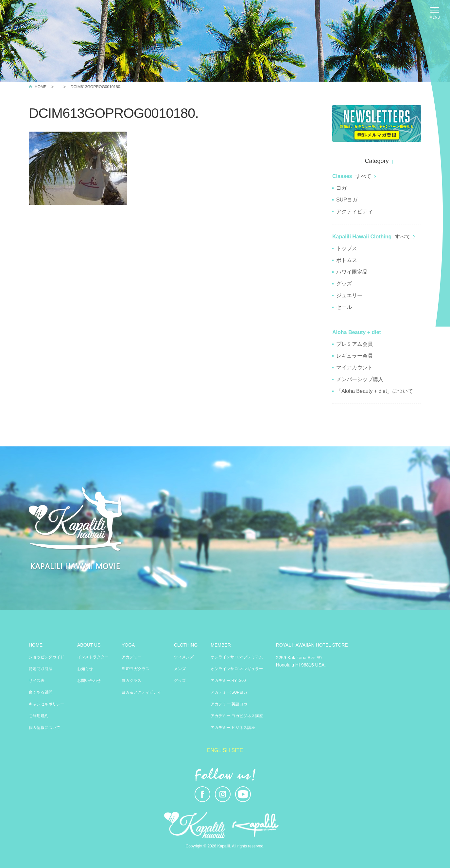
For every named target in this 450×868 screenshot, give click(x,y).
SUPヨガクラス (136, 669)
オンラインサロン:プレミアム (237, 657)
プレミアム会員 (355, 344)
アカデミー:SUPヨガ (229, 692)
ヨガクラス (131, 681)
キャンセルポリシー (46, 704)
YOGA (128, 645)
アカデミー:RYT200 (228, 681)
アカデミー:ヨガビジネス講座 (237, 716)
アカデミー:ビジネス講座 (233, 728)
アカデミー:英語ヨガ (229, 704)
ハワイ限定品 (352, 272)
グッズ (344, 284)
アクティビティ (355, 211)
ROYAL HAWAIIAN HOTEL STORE (312, 645)
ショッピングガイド (46, 657)
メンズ (180, 669)
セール (344, 307)
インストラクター (93, 657)
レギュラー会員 (355, 356)
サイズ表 (37, 681)
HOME (41, 87)
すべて (363, 176)
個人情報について (44, 728)
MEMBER (221, 645)
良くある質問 (41, 692)
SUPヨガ (347, 200)
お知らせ (85, 669)
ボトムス (347, 260)
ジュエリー (349, 295)
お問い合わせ (89, 681)
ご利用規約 (39, 716)
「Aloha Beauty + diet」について (375, 391)
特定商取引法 (41, 669)
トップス (347, 248)
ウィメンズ (184, 657)
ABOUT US (89, 645)
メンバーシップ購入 (360, 379)
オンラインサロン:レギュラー (237, 669)
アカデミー (131, 657)
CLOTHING (186, 645)
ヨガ (341, 188)
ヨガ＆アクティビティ (141, 692)
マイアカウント (355, 368)
